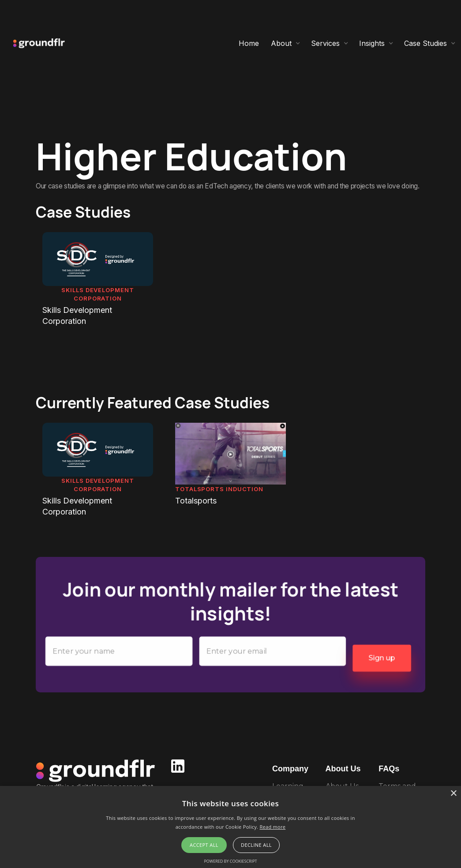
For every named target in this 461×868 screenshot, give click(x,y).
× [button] (453, 794)
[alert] (230, 827)
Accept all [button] (204, 845)
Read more (272, 827)
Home (249, 43)
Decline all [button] (256, 845)
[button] (286, 43)
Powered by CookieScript (230, 861)
